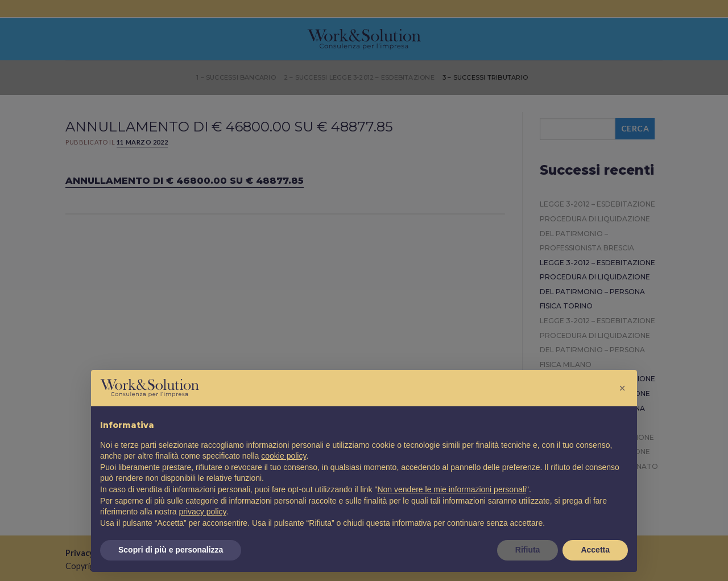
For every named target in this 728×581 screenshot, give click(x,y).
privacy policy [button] (203, 512)
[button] (622, 388)
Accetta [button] (595, 550)
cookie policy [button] (284, 456)
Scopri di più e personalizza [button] (171, 550)
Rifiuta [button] (528, 550)
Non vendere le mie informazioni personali (451, 489)
